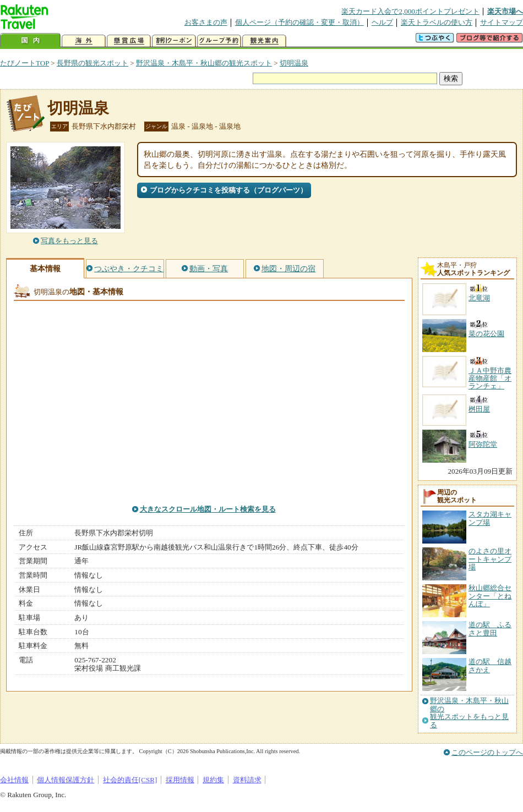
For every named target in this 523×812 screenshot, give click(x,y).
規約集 (213, 780)
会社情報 (14, 780)
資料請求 (247, 780)
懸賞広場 (129, 41)
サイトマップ (502, 22)
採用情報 (180, 780)
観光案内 (264, 41)
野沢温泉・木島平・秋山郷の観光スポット (204, 63)
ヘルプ (382, 22)
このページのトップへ (487, 752)
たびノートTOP (24, 63)
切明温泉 (294, 63)
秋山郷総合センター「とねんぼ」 (490, 596)
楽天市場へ (505, 11)
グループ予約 (219, 41)
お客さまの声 (206, 22)
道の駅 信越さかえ (490, 665)
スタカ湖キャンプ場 (490, 518)
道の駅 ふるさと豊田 (490, 629)
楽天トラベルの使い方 (437, 22)
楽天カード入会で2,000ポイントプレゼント (410, 11)
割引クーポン (174, 41)
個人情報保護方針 (66, 780)
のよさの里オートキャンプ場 (490, 559)
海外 (84, 41)
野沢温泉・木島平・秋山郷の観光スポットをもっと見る (469, 713)
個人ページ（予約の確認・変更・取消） (299, 22)
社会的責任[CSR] (130, 780)
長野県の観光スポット (92, 63)
